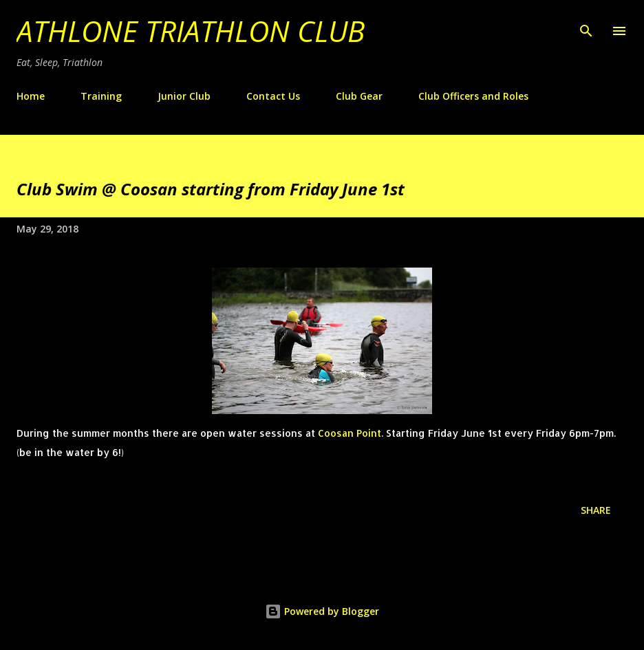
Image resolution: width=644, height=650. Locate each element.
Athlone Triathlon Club (191, 31)
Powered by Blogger (322, 611)
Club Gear (359, 96)
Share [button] (596, 510)
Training (101, 96)
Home (31, 96)
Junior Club (184, 96)
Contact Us (273, 96)
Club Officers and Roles (473, 96)
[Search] (586, 25)
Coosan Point (350, 433)
